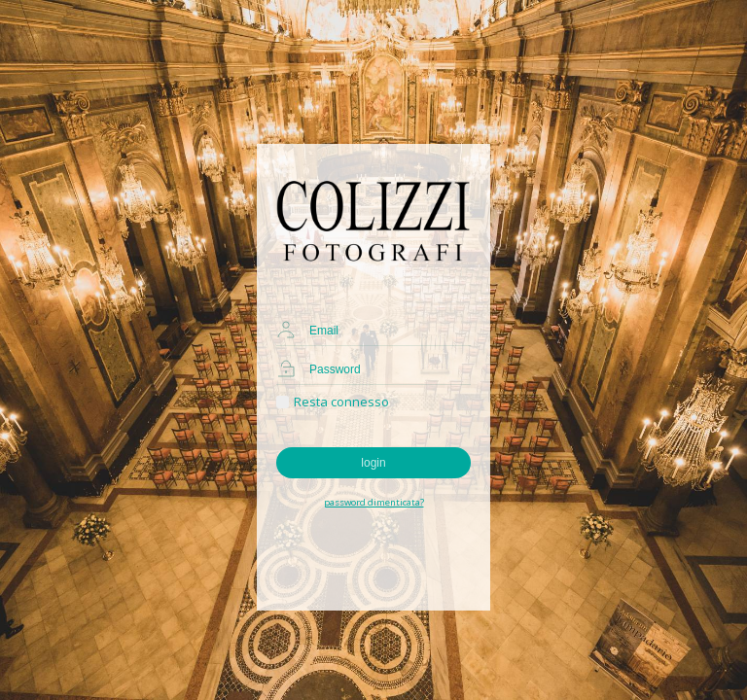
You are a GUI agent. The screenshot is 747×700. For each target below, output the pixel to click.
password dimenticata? (374, 502)
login (373, 463)
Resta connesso (333, 402)
